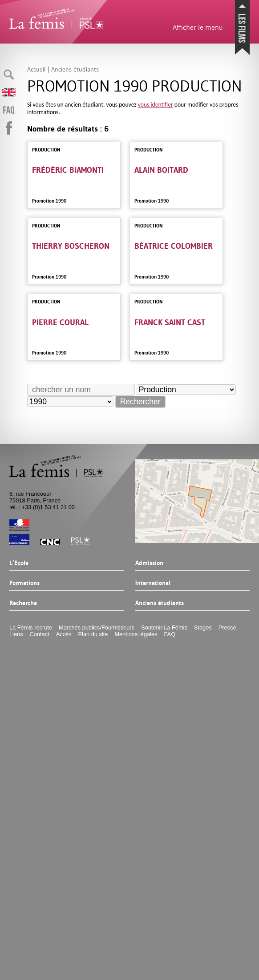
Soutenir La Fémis (164, 627)
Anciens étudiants (160, 603)
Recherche (23, 603)
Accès (64, 634)
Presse (227, 627)
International (153, 583)
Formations (24, 583)
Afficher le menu (198, 27)
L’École (19, 563)
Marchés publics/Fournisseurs (97, 627)
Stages (203, 627)
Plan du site (93, 634)
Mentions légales (136, 634)
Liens (16, 634)
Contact (40, 634)
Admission (149, 563)
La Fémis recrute (31, 627)
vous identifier (156, 105)
